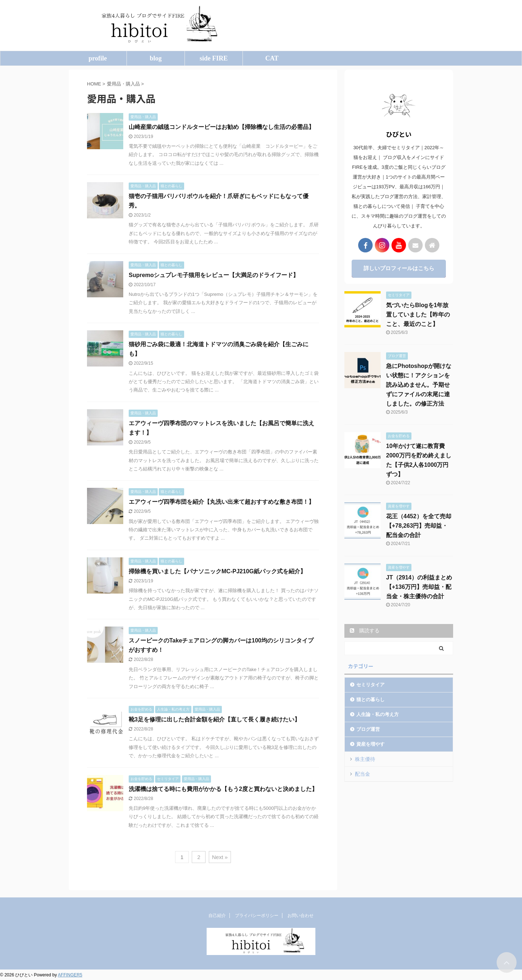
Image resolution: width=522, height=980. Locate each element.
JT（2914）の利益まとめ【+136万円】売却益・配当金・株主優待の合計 (419, 587)
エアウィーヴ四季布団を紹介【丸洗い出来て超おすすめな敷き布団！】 (221, 502)
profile (98, 58)
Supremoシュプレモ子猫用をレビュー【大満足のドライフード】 (214, 275)
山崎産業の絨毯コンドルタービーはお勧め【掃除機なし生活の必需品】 (221, 127)
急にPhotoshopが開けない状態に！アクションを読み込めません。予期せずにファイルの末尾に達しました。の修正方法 (419, 385)
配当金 (362, 774)
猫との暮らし (370, 700)
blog (156, 58)
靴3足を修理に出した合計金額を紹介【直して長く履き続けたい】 (214, 719)
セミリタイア (370, 685)
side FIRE (214, 58)
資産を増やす (370, 744)
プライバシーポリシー (257, 916)
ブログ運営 (368, 729)
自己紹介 (217, 916)
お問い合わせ (301, 916)
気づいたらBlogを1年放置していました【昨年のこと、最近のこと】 (418, 315)
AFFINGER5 (70, 975)
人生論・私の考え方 (378, 714)
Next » (220, 857)
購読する (365, 631)
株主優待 (365, 759)
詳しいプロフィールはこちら (399, 268)
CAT (272, 58)
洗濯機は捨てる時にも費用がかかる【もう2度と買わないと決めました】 (223, 789)
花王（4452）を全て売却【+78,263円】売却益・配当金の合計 (419, 526)
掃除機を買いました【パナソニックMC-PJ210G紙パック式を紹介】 (217, 571)
